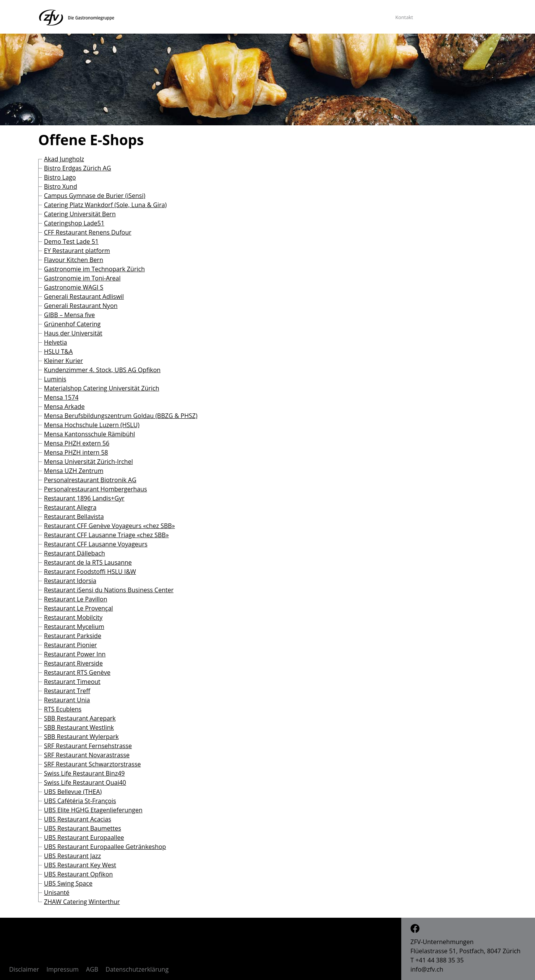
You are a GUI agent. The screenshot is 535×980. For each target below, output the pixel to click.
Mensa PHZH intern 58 (76, 452)
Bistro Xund (61, 186)
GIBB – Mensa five (69, 315)
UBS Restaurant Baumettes (83, 828)
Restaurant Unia (67, 700)
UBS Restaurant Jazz (72, 856)
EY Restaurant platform (77, 251)
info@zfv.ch (427, 969)
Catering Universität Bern (80, 214)
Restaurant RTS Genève (77, 672)
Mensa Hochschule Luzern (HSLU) (92, 425)
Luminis (55, 379)
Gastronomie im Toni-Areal (82, 278)
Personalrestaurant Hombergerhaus (96, 489)
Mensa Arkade (64, 407)
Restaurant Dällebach (75, 553)
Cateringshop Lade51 (74, 223)
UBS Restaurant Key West (80, 865)
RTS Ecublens (63, 709)
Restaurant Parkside (73, 636)
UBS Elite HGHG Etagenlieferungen (93, 810)
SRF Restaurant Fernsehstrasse (88, 746)
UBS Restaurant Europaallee (84, 837)
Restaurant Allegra (70, 507)
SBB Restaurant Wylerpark (81, 737)
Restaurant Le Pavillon (76, 599)
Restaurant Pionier (71, 645)
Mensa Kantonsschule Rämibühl (89, 434)
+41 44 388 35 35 (439, 960)
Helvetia (55, 342)
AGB (92, 969)
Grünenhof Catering (72, 324)
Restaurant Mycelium (74, 627)
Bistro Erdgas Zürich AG (78, 168)
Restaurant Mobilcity (73, 617)
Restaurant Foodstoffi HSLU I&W (90, 572)
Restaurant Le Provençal (79, 608)
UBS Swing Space (68, 883)
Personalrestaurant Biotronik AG (90, 480)
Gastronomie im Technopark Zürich (94, 269)
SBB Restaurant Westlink (79, 727)
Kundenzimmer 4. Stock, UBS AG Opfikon (102, 370)
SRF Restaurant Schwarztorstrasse (92, 764)
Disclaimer (24, 969)
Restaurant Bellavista (74, 517)
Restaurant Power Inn (75, 654)
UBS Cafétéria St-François (80, 801)
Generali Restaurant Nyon (81, 306)
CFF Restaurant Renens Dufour (88, 232)
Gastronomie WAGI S (74, 287)
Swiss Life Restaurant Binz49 (84, 773)
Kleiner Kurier (63, 361)
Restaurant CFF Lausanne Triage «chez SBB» (106, 535)
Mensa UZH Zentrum (74, 471)
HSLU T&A (58, 352)
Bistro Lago (60, 177)
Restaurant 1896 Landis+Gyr (84, 498)
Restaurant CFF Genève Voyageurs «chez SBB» (109, 526)
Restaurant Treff (67, 691)
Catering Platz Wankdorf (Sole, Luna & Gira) (105, 205)
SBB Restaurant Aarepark (80, 718)
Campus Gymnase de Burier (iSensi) (95, 196)
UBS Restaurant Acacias (78, 819)
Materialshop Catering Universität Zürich (102, 388)
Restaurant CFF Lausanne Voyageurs (96, 544)
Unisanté (57, 893)
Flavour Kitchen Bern (74, 260)
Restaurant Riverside (73, 663)
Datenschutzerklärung (137, 969)
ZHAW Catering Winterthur (82, 902)
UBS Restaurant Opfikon (78, 874)
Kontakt (404, 17)
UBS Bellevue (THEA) (73, 792)
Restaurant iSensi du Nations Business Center (109, 590)
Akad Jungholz (64, 159)
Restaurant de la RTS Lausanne (88, 562)
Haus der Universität (73, 333)
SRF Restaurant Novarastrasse (87, 755)
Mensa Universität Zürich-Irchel (88, 462)
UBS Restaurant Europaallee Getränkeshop (105, 847)
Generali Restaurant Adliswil (84, 296)
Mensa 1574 (61, 397)
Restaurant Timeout (72, 682)
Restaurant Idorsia (70, 581)
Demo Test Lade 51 (71, 241)
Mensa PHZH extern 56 (77, 443)
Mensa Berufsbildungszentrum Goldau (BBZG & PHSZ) (121, 416)
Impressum (62, 969)
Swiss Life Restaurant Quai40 (85, 782)
